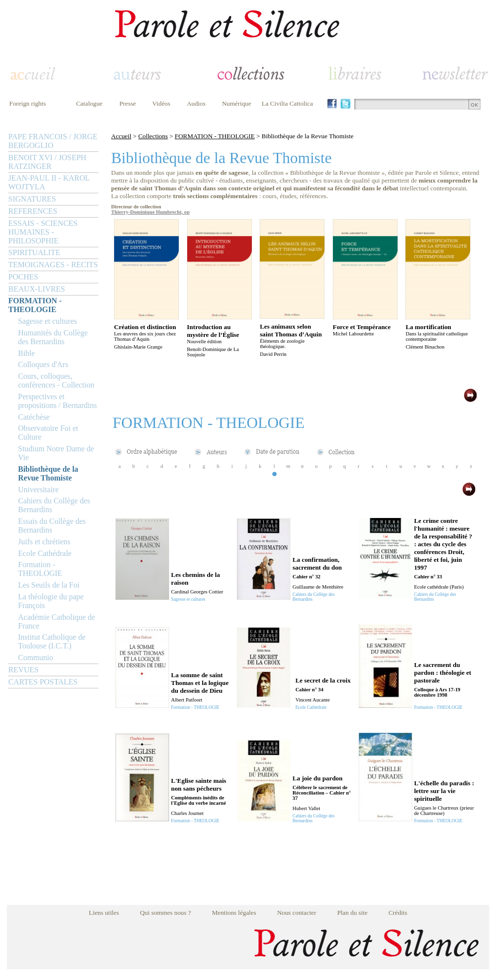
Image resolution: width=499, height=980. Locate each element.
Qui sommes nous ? (165, 913)
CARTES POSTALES (43, 682)
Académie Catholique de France (57, 621)
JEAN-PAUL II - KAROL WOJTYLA (49, 182)
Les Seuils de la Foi (49, 585)
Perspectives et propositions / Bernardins (58, 401)
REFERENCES (33, 211)
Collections (153, 136)
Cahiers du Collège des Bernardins (54, 505)
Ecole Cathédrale (45, 553)
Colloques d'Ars (43, 364)
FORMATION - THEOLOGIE (35, 305)
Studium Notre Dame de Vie (56, 453)
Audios (196, 103)
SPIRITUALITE (34, 252)
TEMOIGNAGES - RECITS (53, 265)
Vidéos (162, 103)
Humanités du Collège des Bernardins (53, 337)
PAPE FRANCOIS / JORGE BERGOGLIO (53, 141)
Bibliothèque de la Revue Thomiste (48, 473)
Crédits (398, 913)
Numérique (236, 103)
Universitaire (38, 490)
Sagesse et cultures (48, 321)
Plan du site (352, 913)
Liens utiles (104, 913)
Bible (27, 353)
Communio (36, 657)
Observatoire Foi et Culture (48, 433)
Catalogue (89, 103)
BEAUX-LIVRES (37, 289)
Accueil (121, 136)
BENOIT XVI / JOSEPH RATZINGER (47, 162)
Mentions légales (234, 913)
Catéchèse (34, 417)
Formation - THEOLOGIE (40, 569)
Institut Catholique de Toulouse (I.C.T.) (52, 641)
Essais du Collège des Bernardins (52, 526)
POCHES (23, 277)
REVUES (23, 670)
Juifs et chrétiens (44, 542)
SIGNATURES (32, 199)
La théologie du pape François (51, 601)
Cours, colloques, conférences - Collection (56, 380)
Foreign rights (28, 103)
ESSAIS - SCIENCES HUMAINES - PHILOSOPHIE (43, 232)
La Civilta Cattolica (287, 103)
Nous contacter (297, 913)
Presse (128, 103)
